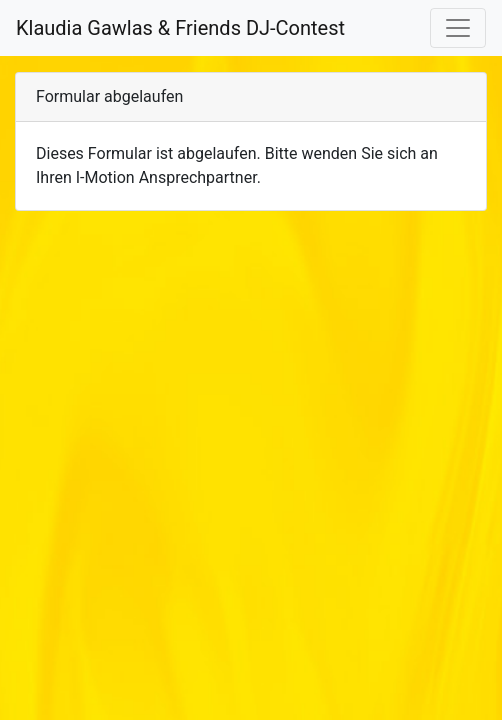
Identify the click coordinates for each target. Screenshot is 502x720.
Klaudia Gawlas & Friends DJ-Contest (180, 28)
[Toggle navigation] (458, 28)
